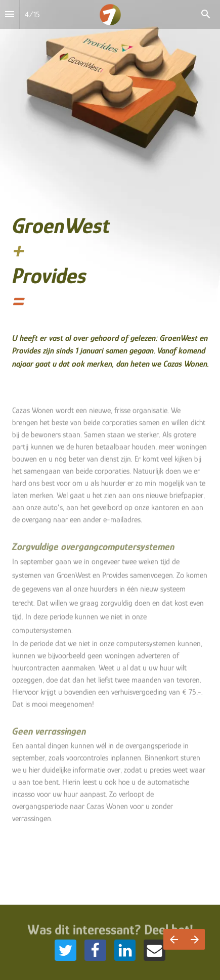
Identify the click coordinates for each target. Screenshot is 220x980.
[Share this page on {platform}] (65, 950)
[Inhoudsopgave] (10, 14)
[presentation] (110, 200)
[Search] (206, 14)
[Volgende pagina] (194, 939)
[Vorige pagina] (174, 939)
